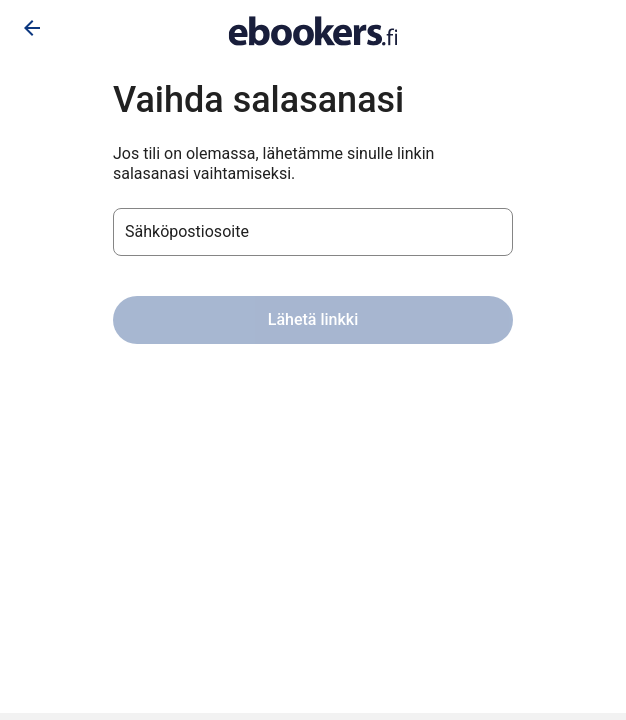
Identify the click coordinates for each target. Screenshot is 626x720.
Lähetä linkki (313, 319)
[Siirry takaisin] (32, 28)
